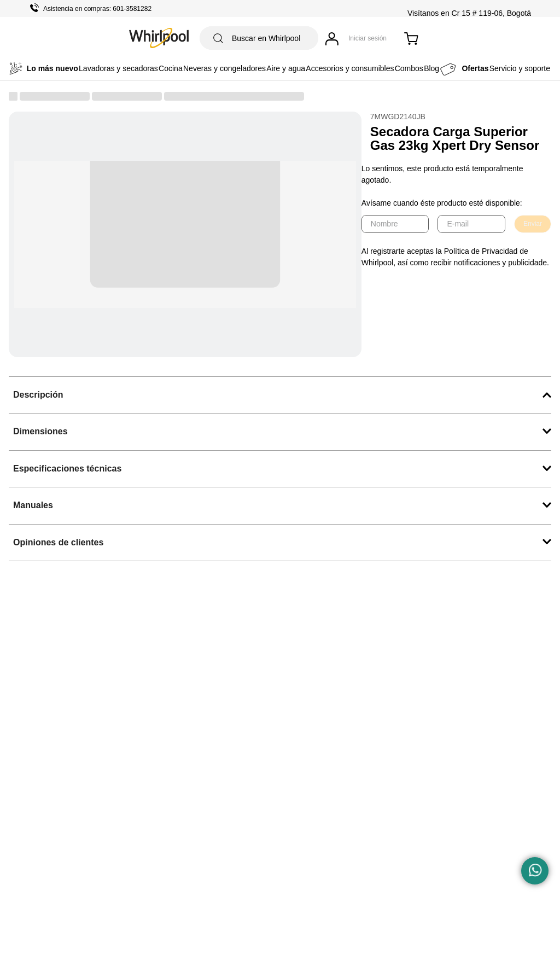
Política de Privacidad (481, 251)
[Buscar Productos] (218, 38)
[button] (280, 395)
